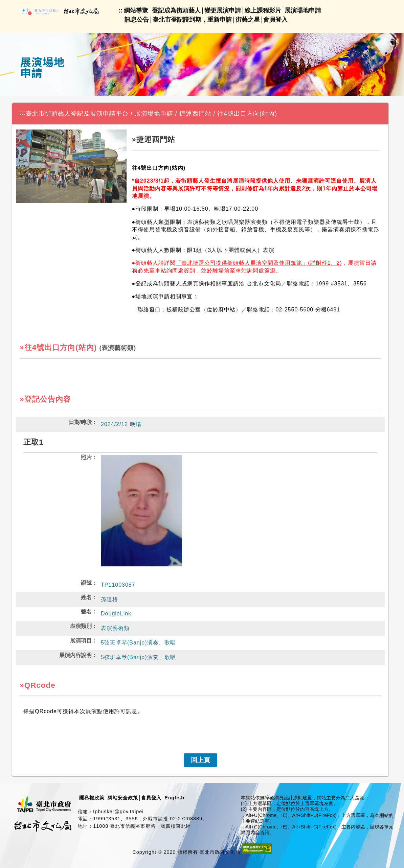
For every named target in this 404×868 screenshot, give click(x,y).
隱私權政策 (92, 798)
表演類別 (81, 626)
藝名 (86, 612)
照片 (86, 457)
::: (23, 113)
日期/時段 (80, 422)
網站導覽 (136, 10)
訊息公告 (137, 20)
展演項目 (81, 641)
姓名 (86, 597)
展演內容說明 (75, 655)
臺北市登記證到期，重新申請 (192, 20)
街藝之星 (248, 20)
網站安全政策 (123, 798)
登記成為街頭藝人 (176, 10)
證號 (86, 583)
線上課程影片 (263, 10)
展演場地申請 (303, 10)
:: (120, 10)
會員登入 (275, 20)
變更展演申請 (223, 10)
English (174, 798)
